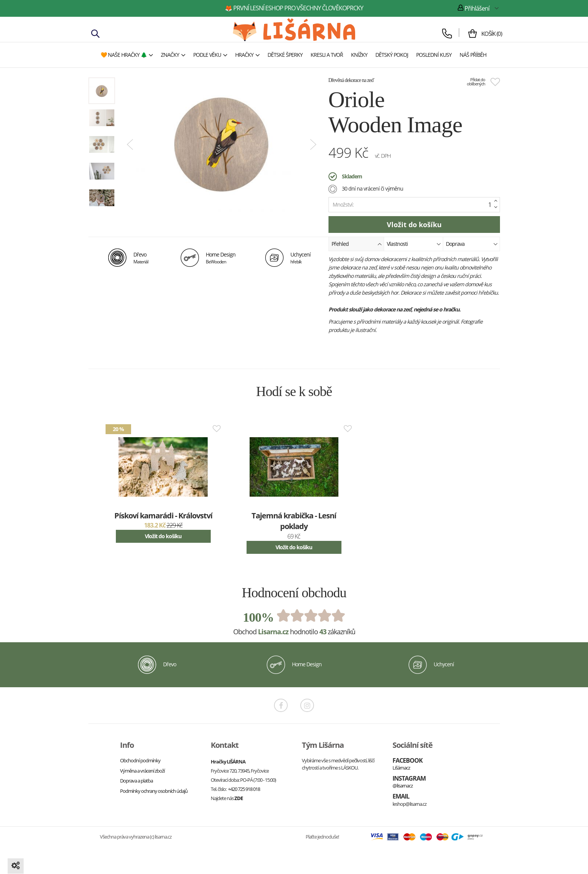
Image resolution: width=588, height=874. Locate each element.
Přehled (357, 243)
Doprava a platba (136, 781)
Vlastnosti (414, 243)
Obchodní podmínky (140, 760)
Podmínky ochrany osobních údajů (154, 791)
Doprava (472, 243)
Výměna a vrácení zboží (142, 771)
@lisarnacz (403, 786)
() (490, 34)
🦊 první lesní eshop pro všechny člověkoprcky (294, 8)
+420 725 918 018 (244, 789)
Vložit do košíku (163, 536)
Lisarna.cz (273, 632)
